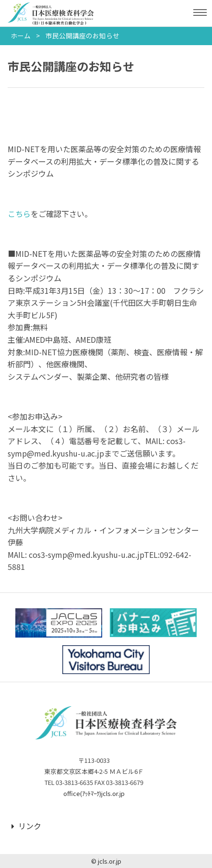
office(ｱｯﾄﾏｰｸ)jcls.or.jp (94, 793)
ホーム (21, 36)
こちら (19, 214)
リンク (26, 826)
